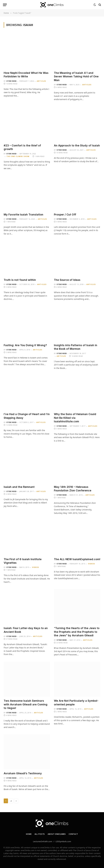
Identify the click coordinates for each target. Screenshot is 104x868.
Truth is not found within (20, 280)
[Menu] (5, 5)
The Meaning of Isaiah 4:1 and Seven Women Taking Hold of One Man (76, 76)
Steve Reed (11, 81)
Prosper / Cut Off (65, 215)
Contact (73, 834)
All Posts (40, 834)
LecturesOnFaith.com (43, 841)
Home (29, 834)
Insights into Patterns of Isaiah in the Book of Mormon (76, 347)
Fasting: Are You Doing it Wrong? (25, 345)
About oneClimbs (57, 834)
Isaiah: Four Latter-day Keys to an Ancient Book (26, 630)
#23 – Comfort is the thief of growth (22, 147)
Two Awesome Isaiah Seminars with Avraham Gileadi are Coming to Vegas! (26, 704)
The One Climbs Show (18, 156)
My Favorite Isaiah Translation (23, 215)
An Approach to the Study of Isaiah (77, 145)
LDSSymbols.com (63, 841)
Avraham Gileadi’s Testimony (23, 773)
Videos (36, 567)
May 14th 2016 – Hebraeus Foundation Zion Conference (73, 489)
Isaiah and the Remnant (19, 487)
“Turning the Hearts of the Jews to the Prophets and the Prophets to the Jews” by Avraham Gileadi (77, 632)
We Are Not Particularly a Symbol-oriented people (76, 702)
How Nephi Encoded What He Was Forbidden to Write (26, 75)
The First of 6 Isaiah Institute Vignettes (23, 561)
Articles (41, 81)
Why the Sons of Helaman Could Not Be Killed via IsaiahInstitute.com (75, 418)
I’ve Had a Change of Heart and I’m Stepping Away (27, 416)
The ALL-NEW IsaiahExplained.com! (77, 559)
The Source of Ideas (67, 280)
